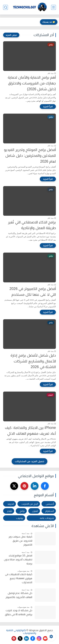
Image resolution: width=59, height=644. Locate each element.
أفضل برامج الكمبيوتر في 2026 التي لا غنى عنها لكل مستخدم (33, 292)
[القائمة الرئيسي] (53, 7)
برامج (22, 511)
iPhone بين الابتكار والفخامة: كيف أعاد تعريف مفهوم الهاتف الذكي (30, 431)
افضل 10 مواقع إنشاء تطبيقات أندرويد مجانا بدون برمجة (18, 560)
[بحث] (6, 7)
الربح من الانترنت (30, 504)
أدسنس (50, 504)
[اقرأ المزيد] (48, 107)
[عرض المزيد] (11, 35)
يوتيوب (20, 518)
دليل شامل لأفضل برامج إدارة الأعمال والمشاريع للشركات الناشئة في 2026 (33, 361)
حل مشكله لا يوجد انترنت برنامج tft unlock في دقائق (19, 612)
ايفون (35, 511)
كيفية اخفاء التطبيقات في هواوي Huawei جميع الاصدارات (19, 578)
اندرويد (11, 504)
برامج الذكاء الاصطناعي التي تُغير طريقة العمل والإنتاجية (32, 225)
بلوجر (10, 511)
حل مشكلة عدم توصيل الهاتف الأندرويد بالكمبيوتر (19, 595)
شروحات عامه (47, 518)
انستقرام (50, 511)
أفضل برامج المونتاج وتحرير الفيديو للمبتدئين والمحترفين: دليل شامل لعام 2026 (30, 156)
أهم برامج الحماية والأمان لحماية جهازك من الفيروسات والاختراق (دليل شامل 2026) (32, 83)
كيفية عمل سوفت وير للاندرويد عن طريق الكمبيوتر (20, 541)
